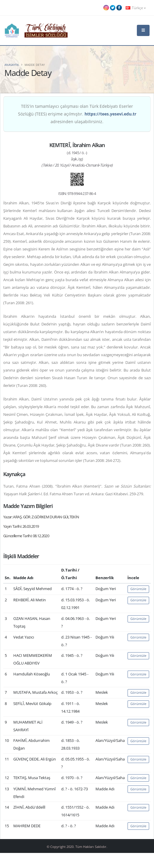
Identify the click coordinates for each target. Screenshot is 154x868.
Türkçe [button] (136, 8)
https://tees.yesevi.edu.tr (110, 114)
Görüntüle (138, 589)
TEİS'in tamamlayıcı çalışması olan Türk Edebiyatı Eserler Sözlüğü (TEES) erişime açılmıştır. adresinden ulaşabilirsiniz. (77, 114)
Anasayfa (12, 65)
